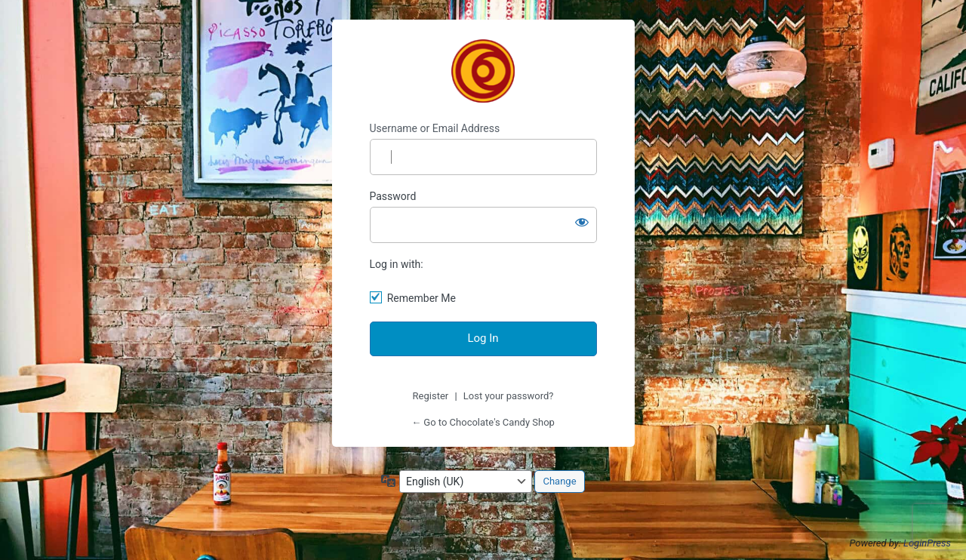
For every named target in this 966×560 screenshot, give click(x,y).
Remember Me (421, 298)
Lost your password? (509, 396)
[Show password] (582, 222)
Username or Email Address (435, 128)
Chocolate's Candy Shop (483, 71)
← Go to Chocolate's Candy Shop (483, 422)
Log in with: (397, 264)
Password (393, 196)
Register (431, 396)
